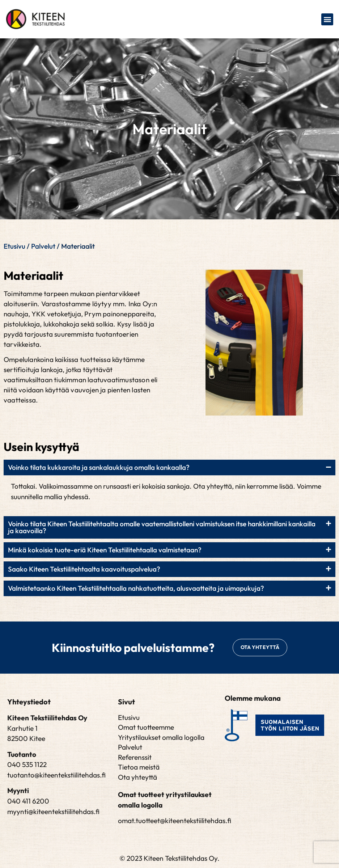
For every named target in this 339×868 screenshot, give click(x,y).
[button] (327, 19)
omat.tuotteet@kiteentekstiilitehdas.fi (175, 821)
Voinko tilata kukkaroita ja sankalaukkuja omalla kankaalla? (99, 467)
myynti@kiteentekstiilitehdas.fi (53, 812)
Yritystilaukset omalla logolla (161, 737)
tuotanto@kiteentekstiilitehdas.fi (56, 775)
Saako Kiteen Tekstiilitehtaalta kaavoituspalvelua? (84, 569)
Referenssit (135, 757)
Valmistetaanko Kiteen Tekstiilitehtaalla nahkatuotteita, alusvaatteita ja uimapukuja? (136, 588)
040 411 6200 (28, 801)
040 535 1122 (27, 765)
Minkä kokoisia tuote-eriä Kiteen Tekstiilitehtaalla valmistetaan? (105, 550)
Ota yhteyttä (137, 777)
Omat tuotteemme (146, 728)
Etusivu (14, 246)
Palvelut (43, 246)
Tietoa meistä (139, 767)
